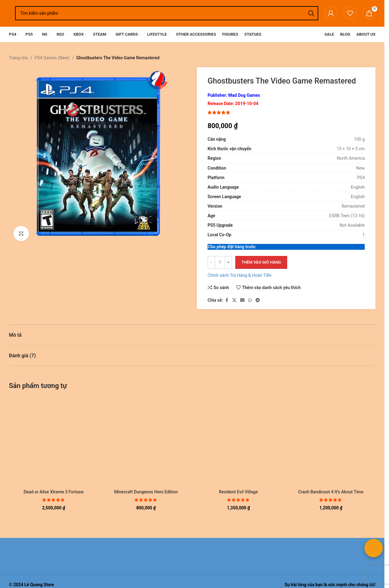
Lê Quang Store (39, 585)
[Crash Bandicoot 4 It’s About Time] (331, 442)
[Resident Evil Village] (238, 442)
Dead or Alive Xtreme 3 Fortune (54, 492)
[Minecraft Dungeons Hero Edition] (146, 442)
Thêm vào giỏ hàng (261, 263)
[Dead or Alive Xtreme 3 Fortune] (54, 442)
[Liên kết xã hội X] (234, 300)
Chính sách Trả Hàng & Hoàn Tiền (240, 276)
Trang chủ (18, 58)
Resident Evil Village (238, 492)
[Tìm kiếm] (167, 13)
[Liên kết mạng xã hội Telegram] (258, 300)
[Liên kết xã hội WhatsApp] (250, 300)
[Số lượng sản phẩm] (220, 263)
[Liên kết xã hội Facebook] (227, 300)
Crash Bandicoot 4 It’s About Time (331, 492)
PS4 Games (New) (52, 58)
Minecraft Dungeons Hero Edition (146, 492)
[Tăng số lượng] (228, 263)
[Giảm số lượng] (211, 263)
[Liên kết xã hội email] (242, 300)
